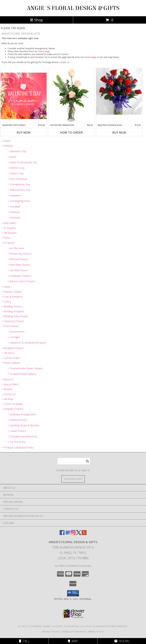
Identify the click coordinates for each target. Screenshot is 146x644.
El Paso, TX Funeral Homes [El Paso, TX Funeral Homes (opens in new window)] (35, 626)
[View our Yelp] (84, 534)
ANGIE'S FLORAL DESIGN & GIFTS (73, 8)
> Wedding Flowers (12, 306)
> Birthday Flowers (18, 259)
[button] (73, 593)
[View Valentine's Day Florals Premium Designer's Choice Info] (24, 96)
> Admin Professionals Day (22, 162)
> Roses (6, 238)
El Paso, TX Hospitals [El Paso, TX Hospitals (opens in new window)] (67, 626)
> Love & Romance (12, 297)
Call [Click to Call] (24, 641)
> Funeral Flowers (17, 420)
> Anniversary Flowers (20, 254)
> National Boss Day (19, 190)
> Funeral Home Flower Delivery (25, 368)
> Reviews (7, 389)
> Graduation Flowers (20, 276)
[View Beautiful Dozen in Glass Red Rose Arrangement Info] (119, 91)
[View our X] (79, 534)
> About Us (8, 379)
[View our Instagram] (73, 534)
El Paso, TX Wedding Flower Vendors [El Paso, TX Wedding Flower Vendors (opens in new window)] (105, 626)
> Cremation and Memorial (22, 436)
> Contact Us (9, 394)
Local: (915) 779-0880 (73, 558)
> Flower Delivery (11, 363)
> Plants (6, 287)
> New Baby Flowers (19, 265)
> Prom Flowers (10, 326)
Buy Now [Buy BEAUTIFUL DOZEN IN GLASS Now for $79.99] (119, 132)
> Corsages (14, 337)
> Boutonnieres (16, 332)
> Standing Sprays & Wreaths (23, 425)
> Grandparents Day (19, 184)
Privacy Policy (51, 632)
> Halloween (14, 195)
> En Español (9, 228)
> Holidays (7, 146)
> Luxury (6, 302)
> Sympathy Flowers (12, 409)
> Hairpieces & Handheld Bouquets (27, 343)
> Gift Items (8, 353)
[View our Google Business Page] (68, 534)
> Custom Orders (11, 358)
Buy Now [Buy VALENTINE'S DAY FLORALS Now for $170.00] (24, 132)
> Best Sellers (9, 223)
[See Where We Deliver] (73, 479)
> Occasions (8, 243)
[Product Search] (74, 461)
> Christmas (14, 218)
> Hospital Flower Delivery (22, 374)
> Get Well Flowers (18, 270)
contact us (64, 62)
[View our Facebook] (62, 534)
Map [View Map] (73, 641)
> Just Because (16, 248)
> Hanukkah (14, 206)
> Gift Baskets (9, 233)
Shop (36, 20)
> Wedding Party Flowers (15, 316)
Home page (44, 51)
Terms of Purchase (74, 632)
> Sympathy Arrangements (22, 414)
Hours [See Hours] (122, 641)
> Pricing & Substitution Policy (18, 447)
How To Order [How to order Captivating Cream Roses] (71, 132)
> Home (6, 141)
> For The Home (17, 442)
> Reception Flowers (13, 348)
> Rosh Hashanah (17, 179)
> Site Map (7, 399)
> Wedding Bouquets (13, 311)
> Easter (12, 157)
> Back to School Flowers (22, 281)
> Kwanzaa (14, 212)
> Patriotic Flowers (12, 292)
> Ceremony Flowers (13, 321)
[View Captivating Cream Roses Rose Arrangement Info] (71, 96)
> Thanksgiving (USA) (19, 201)
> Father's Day (16, 173)
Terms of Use (96, 632)
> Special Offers (10, 384)
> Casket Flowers (17, 431)
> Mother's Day (16, 168)
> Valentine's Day (17, 151)
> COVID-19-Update (12, 404)
